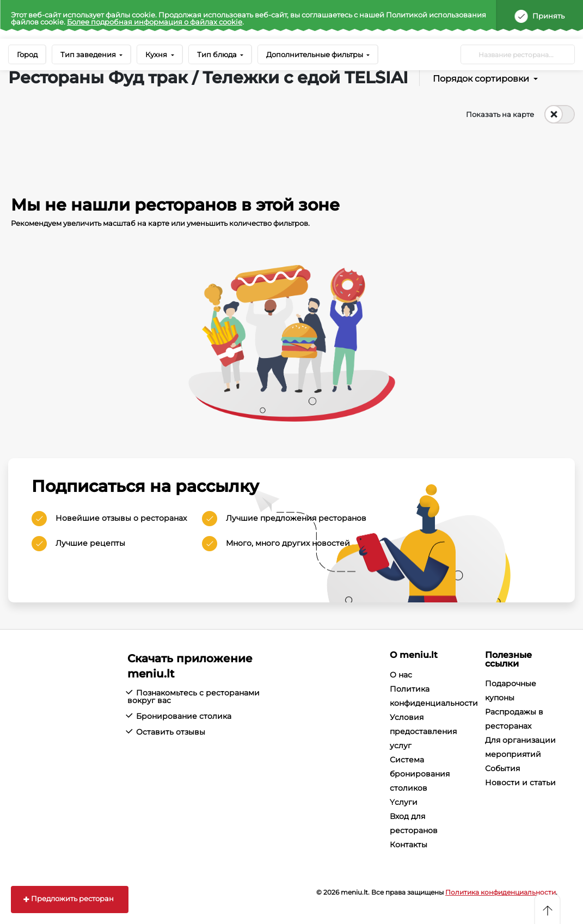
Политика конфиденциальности (501, 892)
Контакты (409, 845)
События (502, 768)
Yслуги (404, 802)
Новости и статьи (520, 783)
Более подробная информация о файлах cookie (155, 22)
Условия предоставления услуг (423, 731)
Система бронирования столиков (420, 774)
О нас (401, 675)
